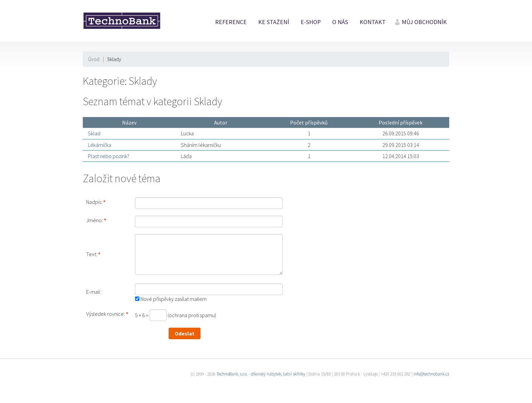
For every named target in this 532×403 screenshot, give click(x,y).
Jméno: (94, 220)
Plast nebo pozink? (109, 156)
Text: (92, 254)
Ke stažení (274, 22)
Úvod (94, 59)
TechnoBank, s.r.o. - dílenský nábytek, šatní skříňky (261, 374)
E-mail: (94, 292)
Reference (231, 22)
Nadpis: (94, 202)
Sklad (94, 133)
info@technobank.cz (431, 374)
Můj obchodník (424, 22)
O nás (340, 22)
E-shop (311, 22)
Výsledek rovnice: (106, 314)
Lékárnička (100, 145)
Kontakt (373, 22)
